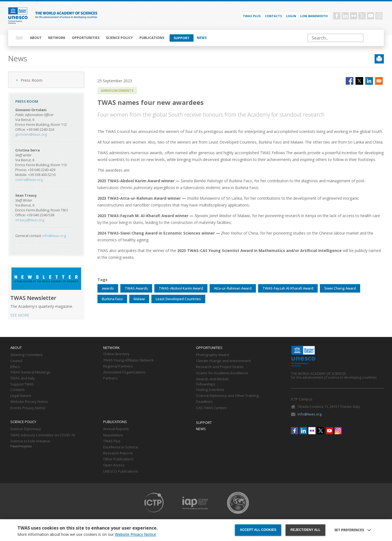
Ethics (15, 367)
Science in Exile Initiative (30, 441)
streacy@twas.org (30, 220)
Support (182, 38)
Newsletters (113, 435)
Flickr (354, 16)
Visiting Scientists (210, 390)
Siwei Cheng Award (340, 288)
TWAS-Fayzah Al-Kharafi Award (288, 288)
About (36, 38)
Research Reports (118, 453)
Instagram (379, 16)
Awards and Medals (212, 379)
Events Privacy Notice (28, 408)
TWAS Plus (112, 441)
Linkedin (345, 16)
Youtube (370, 16)
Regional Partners (118, 366)
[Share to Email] (379, 81)
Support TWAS (22, 384)
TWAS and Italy (23, 378)
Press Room (32, 80)
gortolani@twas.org (31, 134)
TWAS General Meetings (30, 372)
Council (16, 361)
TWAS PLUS (252, 16)
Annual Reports (116, 429)
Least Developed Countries (178, 299)
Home (20, 38)
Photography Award (212, 355)
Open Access (114, 465)
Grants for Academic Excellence (222, 373)
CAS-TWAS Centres (212, 408)
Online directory (116, 354)
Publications (152, 38)
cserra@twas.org (29, 180)
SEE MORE (20, 315)
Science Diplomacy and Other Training (227, 396)
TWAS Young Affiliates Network (128, 360)
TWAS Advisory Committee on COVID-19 (43, 435)
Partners (110, 378)
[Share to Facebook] (350, 81)
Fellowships (206, 384)
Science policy (119, 38)
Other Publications (118, 459)
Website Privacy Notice (29, 402)
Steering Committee (27, 355)
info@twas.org (54, 236)
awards (108, 288)
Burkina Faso (112, 299)
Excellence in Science (121, 447)
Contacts (273, 16)
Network (57, 38)
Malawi (139, 299)
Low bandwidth (314, 16)
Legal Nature (21, 396)
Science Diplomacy (26, 429)
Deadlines (204, 402)
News (202, 38)
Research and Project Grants (220, 367)
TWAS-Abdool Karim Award (181, 288)
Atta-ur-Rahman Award (233, 288)
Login (291, 16)
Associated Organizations (124, 372)
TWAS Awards (136, 288)
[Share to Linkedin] (369, 81)
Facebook (337, 16)
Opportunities (86, 38)
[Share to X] (359, 81)
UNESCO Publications (121, 472)
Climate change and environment (223, 361)
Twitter (362, 16)
